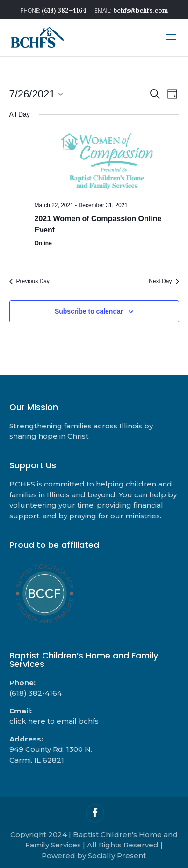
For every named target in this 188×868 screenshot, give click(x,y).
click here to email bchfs (54, 721)
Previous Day (29, 281)
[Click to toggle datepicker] (36, 94)
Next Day (164, 281)
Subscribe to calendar (89, 311)
